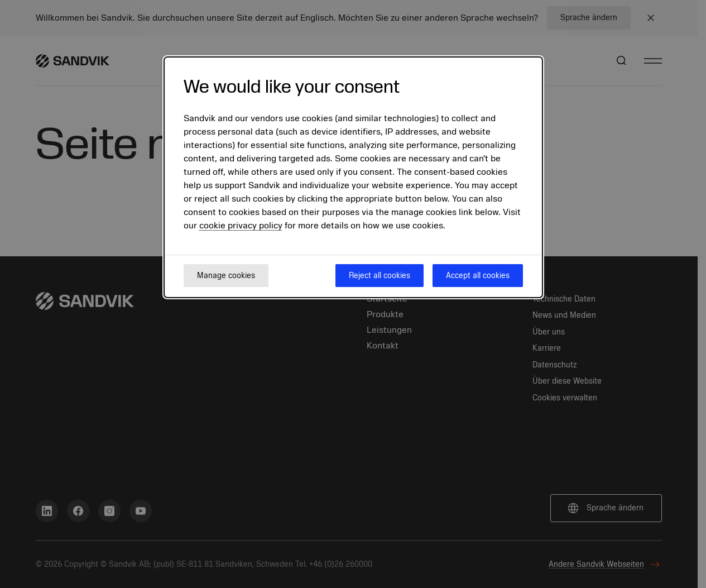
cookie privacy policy (241, 226)
